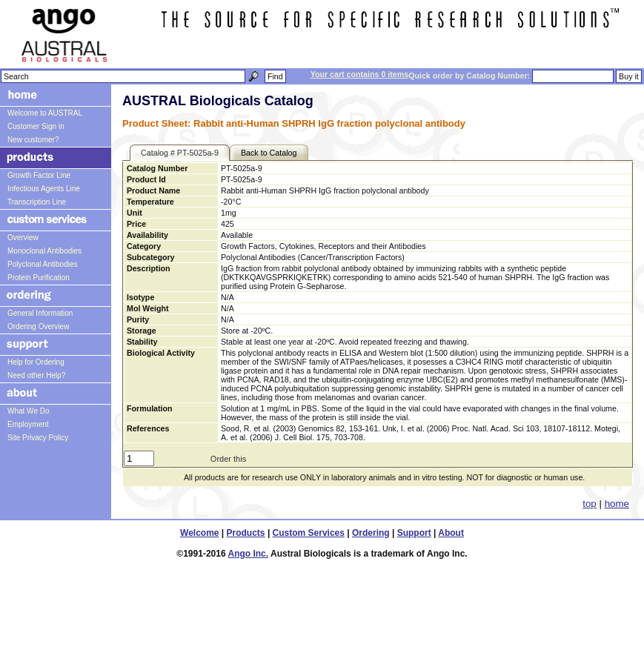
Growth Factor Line (39, 175)
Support (414, 533)
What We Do (29, 411)
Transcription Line (37, 202)
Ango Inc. (248, 554)
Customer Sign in (36, 126)
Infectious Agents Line (44, 189)
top (590, 504)
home (617, 504)
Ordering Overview (38, 326)
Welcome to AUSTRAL (45, 113)
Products (246, 533)
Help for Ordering (36, 362)
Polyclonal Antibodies (43, 264)
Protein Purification (39, 278)
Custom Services (309, 533)
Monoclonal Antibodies (44, 251)
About (451, 533)
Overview (23, 238)
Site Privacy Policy (38, 438)
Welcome (199, 533)
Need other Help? (36, 375)
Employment (28, 424)
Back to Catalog (269, 153)
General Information (40, 313)
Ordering (371, 533)
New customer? (33, 140)
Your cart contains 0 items (359, 74)
